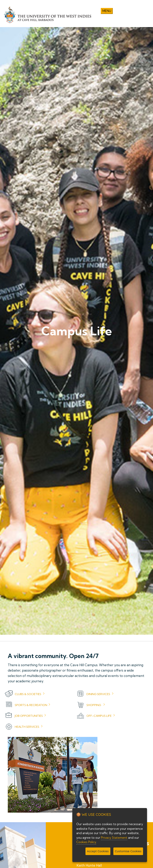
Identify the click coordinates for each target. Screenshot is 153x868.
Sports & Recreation (31, 705)
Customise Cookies (128, 851)
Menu (107, 11)
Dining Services (98, 694)
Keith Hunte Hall (89, 865)
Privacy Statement (114, 838)
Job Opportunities (29, 716)
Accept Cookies (98, 851)
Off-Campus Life (99, 716)
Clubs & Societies (28, 694)
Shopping (94, 705)
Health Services (27, 727)
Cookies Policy (86, 842)
